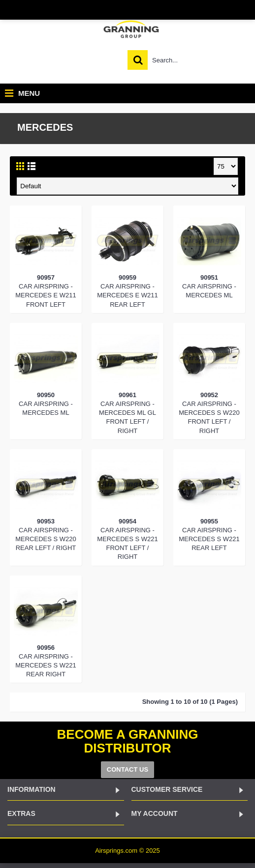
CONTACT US (127, 769)
